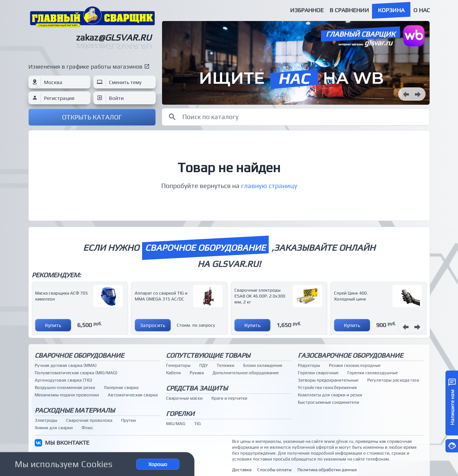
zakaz (114, 37)
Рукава (197, 373)
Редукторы (309, 365)
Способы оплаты (274, 470)
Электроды (46, 420)
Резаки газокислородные (355, 365)
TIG (197, 424)
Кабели (173, 373)
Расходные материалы (75, 410)
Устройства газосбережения (327, 388)
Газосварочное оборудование (350, 355)
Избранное (307, 10)
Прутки (128, 420)
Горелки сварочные (318, 373)
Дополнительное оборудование (246, 373)
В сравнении (349, 10)
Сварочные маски (184, 398)
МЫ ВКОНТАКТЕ (67, 443)
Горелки (180, 414)
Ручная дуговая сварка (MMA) (66, 365)
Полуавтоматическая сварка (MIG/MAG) (76, 373)
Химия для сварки (54, 428)
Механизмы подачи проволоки (67, 395)
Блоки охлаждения (263, 365)
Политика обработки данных (327, 470)
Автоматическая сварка (133, 395)
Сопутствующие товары (208, 355)
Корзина (391, 10)
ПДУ (204, 365)
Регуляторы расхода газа (393, 380)
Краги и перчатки (229, 398)
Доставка (242, 470)
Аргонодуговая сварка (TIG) (63, 380)
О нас (422, 10)
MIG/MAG (176, 424)
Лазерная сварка (121, 388)
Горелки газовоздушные (373, 373)
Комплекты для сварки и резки (330, 395)
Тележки (225, 365)
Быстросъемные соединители (328, 402)
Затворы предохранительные (328, 380)
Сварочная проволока (89, 420)
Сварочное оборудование (79, 355)
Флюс (87, 428)
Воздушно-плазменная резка (65, 388)
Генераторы (178, 365)
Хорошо (158, 464)
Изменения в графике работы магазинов (85, 67)
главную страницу (269, 186)
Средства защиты (197, 388)
